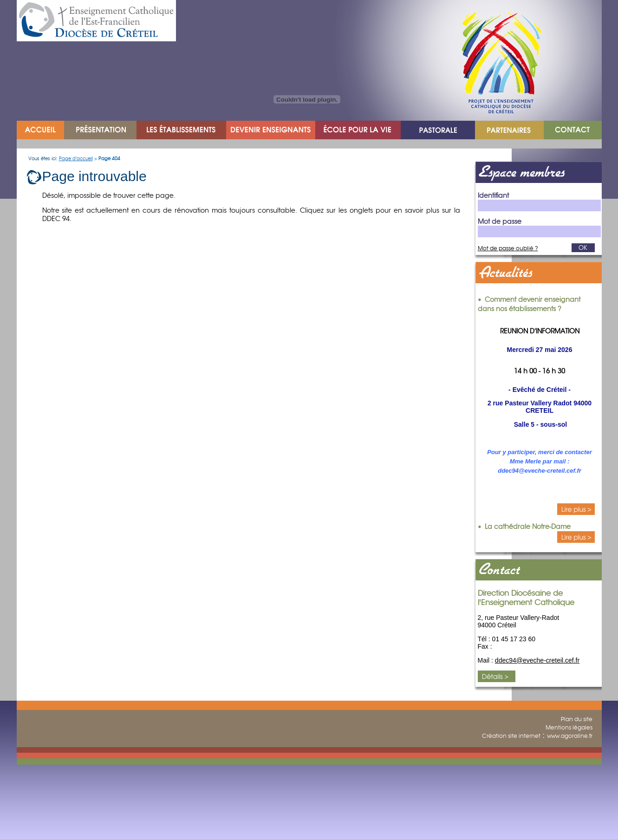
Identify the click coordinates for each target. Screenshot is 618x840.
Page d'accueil (76, 159)
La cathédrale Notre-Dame (528, 527)
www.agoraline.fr (570, 736)
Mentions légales (569, 727)
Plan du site (577, 719)
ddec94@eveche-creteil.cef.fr (537, 660)
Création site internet (511, 736)
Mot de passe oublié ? (508, 248)
